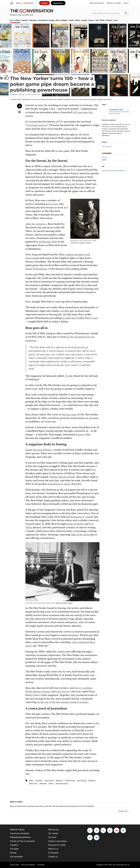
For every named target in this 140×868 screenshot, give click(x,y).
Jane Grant (52, 204)
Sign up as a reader (114, 3)
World (102, 20)
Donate (44, 3)
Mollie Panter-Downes (38, 692)
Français (104, 158)
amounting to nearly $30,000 (64, 484)
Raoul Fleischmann (36, 269)
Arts (15, 20)
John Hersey (63, 692)
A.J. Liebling (85, 688)
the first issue (69, 415)
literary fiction (49, 781)
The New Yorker (70, 781)
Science (94, 20)
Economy (25, 20)
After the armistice (36, 224)
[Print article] (19, 112)
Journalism (39, 781)
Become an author (97, 3)
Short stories (33, 784)
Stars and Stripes (75, 184)
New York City (82, 781)
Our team (52, 837)
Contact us (53, 857)
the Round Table (48, 242)
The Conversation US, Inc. (121, 865)
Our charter (53, 833)
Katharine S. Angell (82, 517)
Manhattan (43, 784)
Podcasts (109, 20)
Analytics (14, 845)
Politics (81, 20)
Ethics (61, 20)
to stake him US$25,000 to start (80, 318)
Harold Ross (71, 129)
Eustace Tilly (83, 435)
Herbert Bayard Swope (62, 477)
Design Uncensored (104, 99)
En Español (53, 853)
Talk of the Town (80, 535)
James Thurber (75, 524)
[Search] (126, 13)
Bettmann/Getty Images (64, 603)
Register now (123, 811)
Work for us (53, 849)
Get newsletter (16, 857)
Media (31, 781)
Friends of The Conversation (23, 841)
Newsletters (58, 3)
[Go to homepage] (12, 3)
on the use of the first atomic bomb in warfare (63, 702)
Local (115, 20)
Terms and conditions (28, 865)
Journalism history (62, 784)
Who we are (54, 830)
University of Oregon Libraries (81, 243)
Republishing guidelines (21, 837)
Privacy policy (15, 865)
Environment (46, 20)
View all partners (107, 146)
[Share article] (19, 106)
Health (71, 20)
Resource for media (57, 845)
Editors (51, 784)
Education (33, 20)
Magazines (59, 781)
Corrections (41, 865)
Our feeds (14, 849)
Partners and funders (58, 841)
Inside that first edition (38, 450)
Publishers (92, 781)
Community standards (20, 833)
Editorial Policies (17, 830)
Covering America (37, 125)
